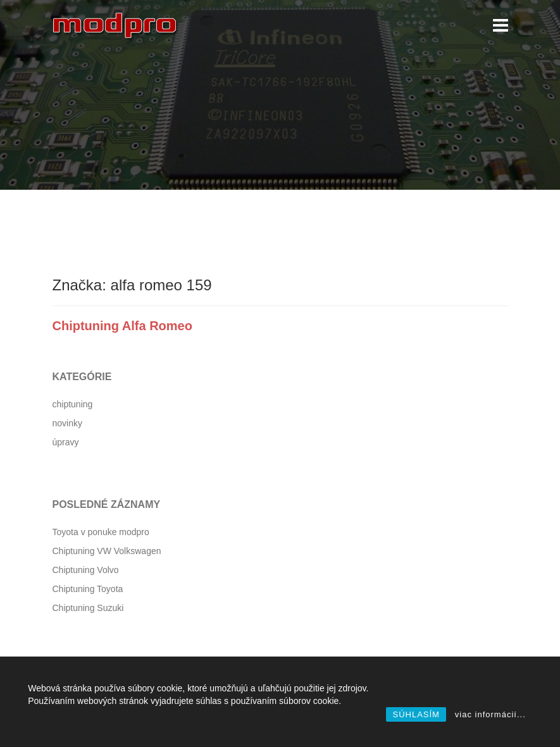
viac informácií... (490, 714)
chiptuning (73, 404)
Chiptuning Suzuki (88, 608)
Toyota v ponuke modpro (101, 532)
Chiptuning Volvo (86, 570)
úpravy (66, 442)
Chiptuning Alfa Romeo (122, 326)
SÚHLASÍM (416, 714)
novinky (67, 423)
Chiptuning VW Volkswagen (107, 551)
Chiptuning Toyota (88, 589)
